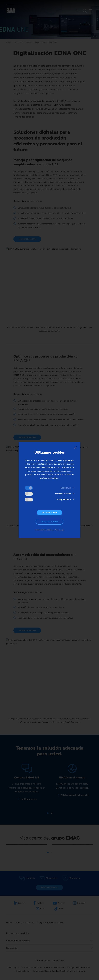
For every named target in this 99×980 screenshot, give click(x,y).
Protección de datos (43, 530)
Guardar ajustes (50, 522)
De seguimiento (63, 500)
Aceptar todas (49, 513)
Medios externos (63, 494)
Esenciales (66, 488)
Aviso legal (59, 530)
